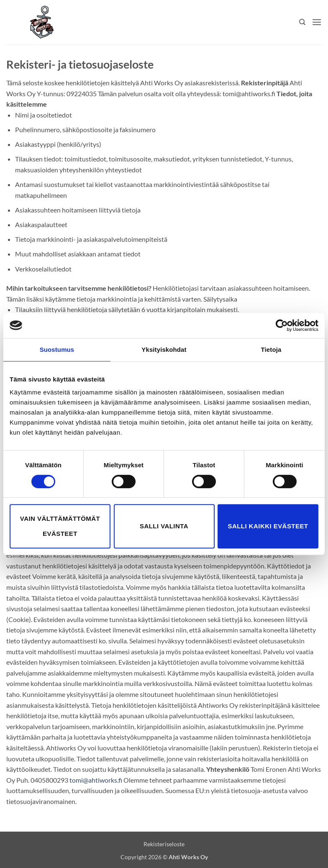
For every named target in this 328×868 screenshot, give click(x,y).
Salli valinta (164, 526)
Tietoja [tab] (271, 350)
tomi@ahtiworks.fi (96, 780)
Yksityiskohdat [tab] (164, 350)
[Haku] (302, 22)
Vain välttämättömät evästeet (60, 526)
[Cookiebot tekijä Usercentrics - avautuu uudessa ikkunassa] (282, 325)
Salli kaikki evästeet (268, 526)
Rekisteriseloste (164, 844)
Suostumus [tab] (57, 350)
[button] (317, 22)
